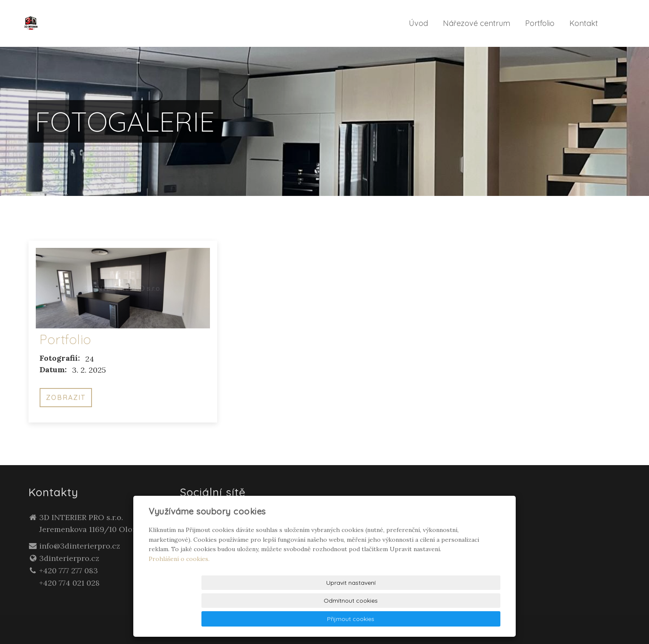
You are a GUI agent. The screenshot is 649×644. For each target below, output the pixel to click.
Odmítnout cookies (397, 619)
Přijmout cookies (468, 619)
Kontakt (584, 23)
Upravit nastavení (327, 619)
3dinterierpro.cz (69, 558)
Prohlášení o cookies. (179, 595)
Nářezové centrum (477, 23)
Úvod (418, 23)
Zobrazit (66, 397)
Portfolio (540, 23)
